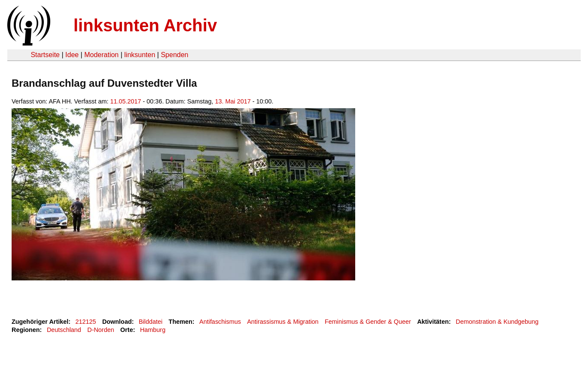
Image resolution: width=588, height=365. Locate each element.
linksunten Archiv (145, 25)
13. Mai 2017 (233, 101)
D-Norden (101, 330)
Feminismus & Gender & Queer (368, 322)
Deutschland (64, 330)
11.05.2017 (126, 101)
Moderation (101, 55)
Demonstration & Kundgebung (497, 322)
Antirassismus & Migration (283, 322)
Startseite (45, 55)
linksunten (140, 55)
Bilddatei (151, 322)
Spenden (174, 55)
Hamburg (153, 330)
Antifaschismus (220, 322)
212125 (86, 322)
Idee (72, 55)
